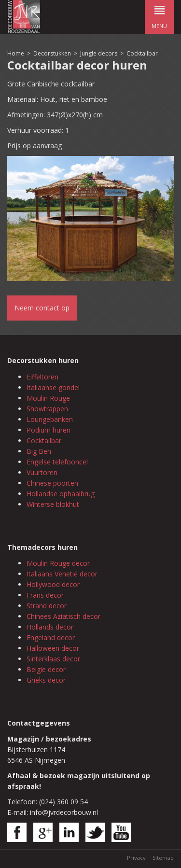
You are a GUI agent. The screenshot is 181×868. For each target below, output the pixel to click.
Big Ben (39, 451)
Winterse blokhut (53, 504)
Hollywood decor (53, 584)
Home (16, 53)
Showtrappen (47, 409)
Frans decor (45, 595)
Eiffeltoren (42, 377)
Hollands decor (50, 627)
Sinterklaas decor (53, 659)
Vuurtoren (42, 472)
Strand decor (47, 606)
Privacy (136, 858)
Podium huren (49, 430)
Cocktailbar (142, 53)
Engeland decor (51, 637)
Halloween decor (53, 648)
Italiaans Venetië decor (62, 574)
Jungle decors (99, 53)
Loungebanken (50, 419)
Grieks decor (46, 680)
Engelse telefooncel (57, 462)
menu (159, 15)
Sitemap (163, 858)
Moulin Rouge (48, 398)
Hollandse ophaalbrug (61, 494)
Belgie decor (46, 669)
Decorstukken (52, 53)
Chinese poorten (52, 483)
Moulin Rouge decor (58, 563)
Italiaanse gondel (53, 387)
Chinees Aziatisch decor (63, 616)
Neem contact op (42, 308)
